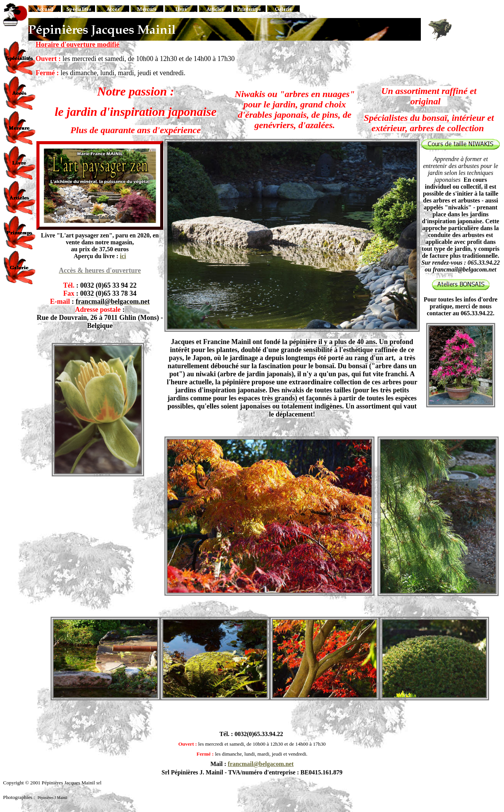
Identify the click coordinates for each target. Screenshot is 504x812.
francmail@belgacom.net (261, 764)
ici (123, 256)
